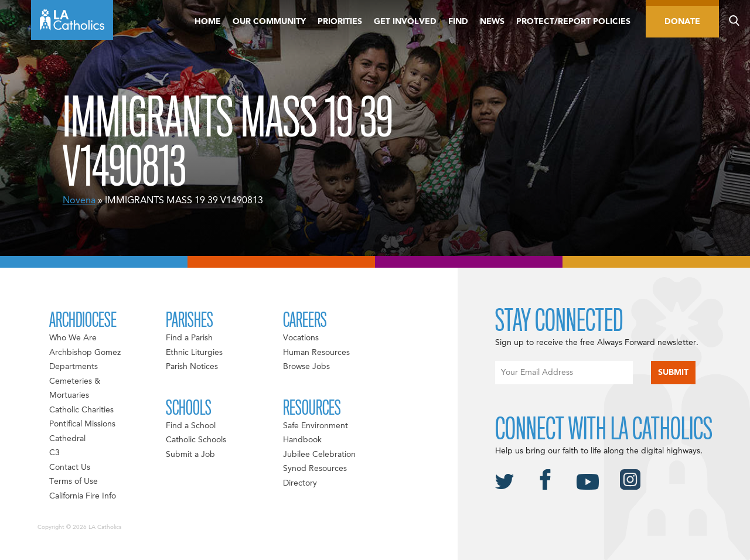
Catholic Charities (81, 410)
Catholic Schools (196, 440)
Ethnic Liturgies (194, 353)
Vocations (301, 338)
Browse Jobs (306, 367)
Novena (79, 201)
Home (208, 22)
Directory (300, 483)
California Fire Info (83, 496)
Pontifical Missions (82, 424)
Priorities (340, 22)
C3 (54, 453)
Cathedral (67, 439)
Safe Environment (316, 426)
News (492, 22)
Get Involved (405, 22)
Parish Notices (192, 367)
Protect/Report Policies (573, 22)
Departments (74, 367)
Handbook (302, 440)
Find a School (191, 426)
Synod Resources (315, 469)
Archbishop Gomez (85, 353)
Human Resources (316, 353)
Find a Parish (189, 338)
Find (458, 22)
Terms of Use (74, 482)
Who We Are (73, 338)
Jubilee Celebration (319, 455)
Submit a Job (190, 455)
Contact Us (70, 467)
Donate (682, 22)
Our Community (269, 22)
